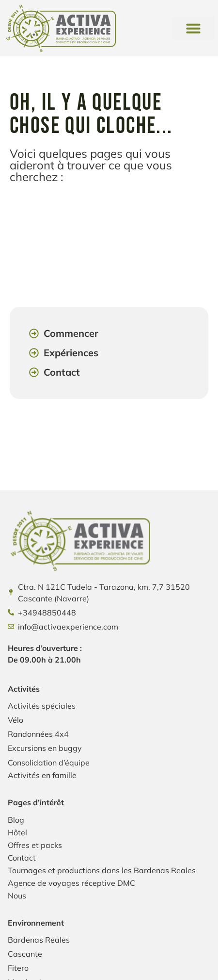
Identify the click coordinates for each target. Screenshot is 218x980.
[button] (193, 28)
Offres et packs (35, 845)
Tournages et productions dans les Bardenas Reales (102, 870)
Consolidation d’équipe (49, 763)
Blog (16, 820)
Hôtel (17, 832)
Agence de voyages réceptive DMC (71, 883)
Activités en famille (42, 775)
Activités (24, 689)
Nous (17, 896)
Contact (22, 858)
